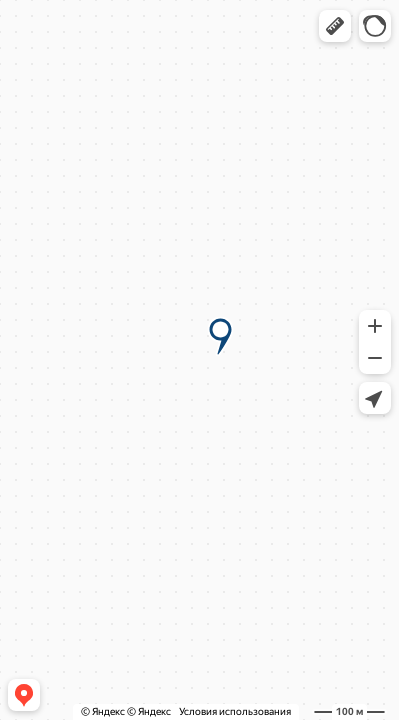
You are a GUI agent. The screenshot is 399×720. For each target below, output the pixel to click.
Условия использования (235, 711)
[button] (335, 26)
